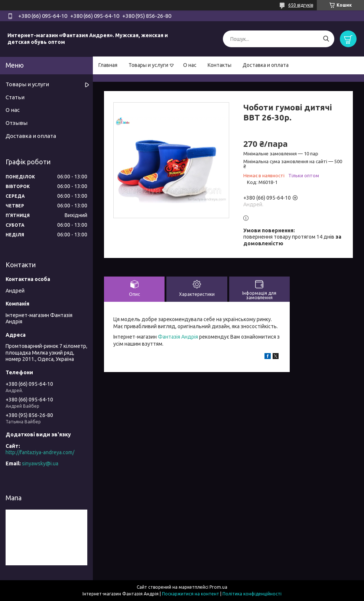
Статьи (15, 97)
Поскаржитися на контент (191, 594)
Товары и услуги (148, 65)
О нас (190, 65)
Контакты (220, 65)
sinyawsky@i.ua (40, 463)
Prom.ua (218, 587)
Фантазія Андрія (178, 337)
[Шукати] (326, 39)
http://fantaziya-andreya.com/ (40, 452)
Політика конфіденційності (252, 594)
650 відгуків (301, 5)
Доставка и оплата (266, 65)
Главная (108, 65)
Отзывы (17, 123)
